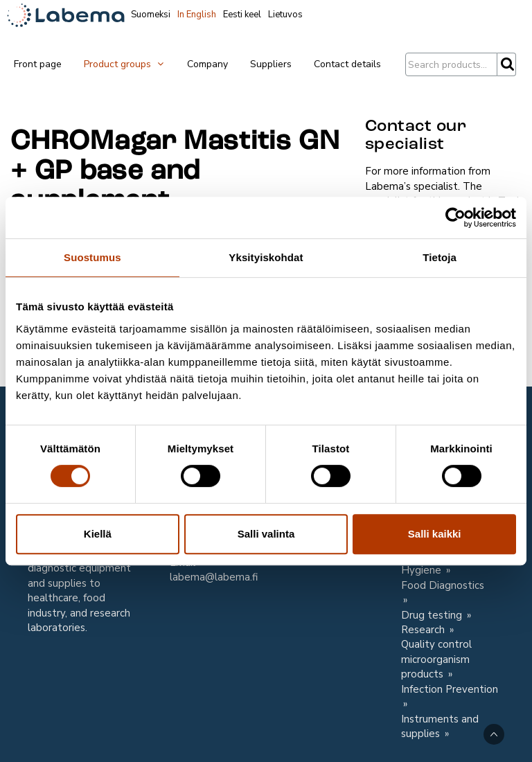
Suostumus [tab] (92, 257)
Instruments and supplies (440, 726)
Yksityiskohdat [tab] (266, 257)
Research (424, 630)
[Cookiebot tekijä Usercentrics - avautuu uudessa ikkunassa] (455, 218)
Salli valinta (266, 534)
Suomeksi (151, 15)
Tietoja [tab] (440, 257)
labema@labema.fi (214, 577)
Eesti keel (242, 15)
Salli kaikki (435, 534)
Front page (38, 64)
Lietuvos (285, 15)
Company (207, 64)
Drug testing (433, 615)
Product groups (124, 64)
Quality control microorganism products (436, 659)
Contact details (347, 64)
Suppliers (271, 64)
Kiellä (98, 534)
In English (197, 15)
